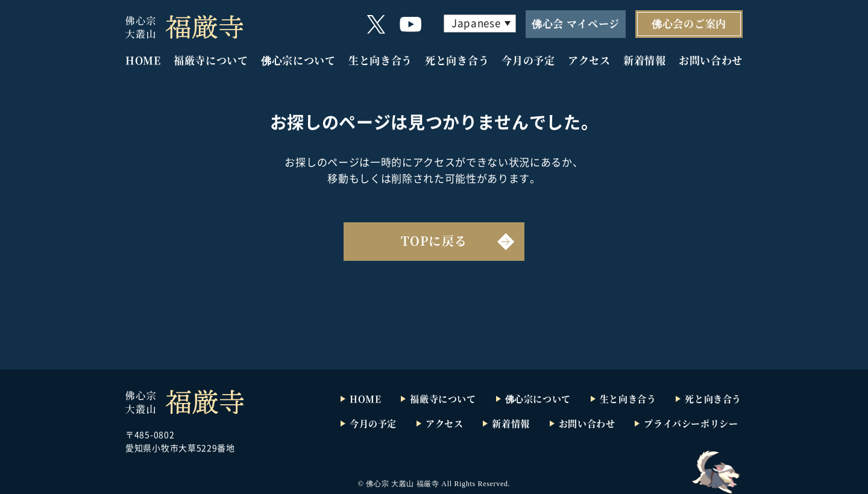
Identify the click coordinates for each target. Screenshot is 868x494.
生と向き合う (380, 60)
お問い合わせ (711, 60)
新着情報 (645, 60)
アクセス (589, 60)
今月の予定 (528, 60)
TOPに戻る (434, 241)
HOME (143, 60)
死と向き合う (457, 60)
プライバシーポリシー (691, 423)
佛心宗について (298, 60)
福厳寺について (211, 60)
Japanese (476, 23)
